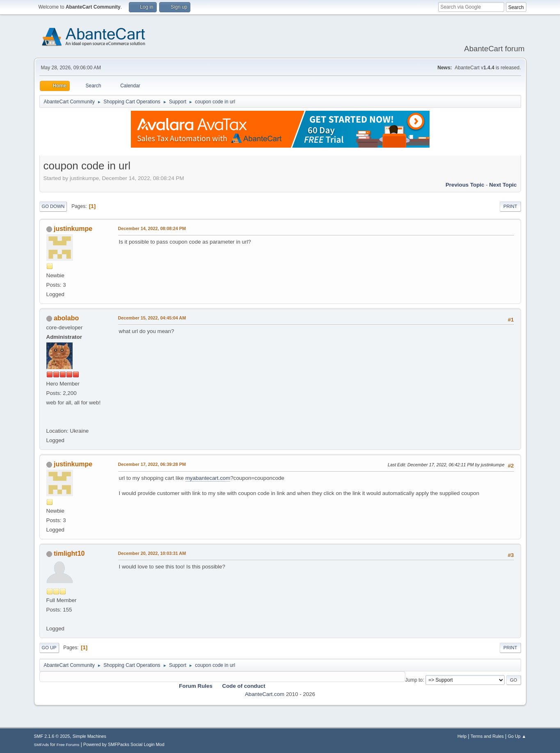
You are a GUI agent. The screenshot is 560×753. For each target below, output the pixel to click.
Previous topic (465, 185)
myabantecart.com (208, 478)
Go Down (53, 206)
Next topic (503, 185)
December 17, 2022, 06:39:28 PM (152, 464)
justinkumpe (73, 229)
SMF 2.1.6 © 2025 (52, 736)
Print (510, 206)
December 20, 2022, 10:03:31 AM (152, 553)
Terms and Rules (487, 736)
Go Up (49, 648)
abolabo (66, 318)
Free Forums (68, 745)
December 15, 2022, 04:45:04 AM (152, 318)
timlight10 (69, 553)
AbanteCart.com (265, 694)
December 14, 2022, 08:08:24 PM (152, 228)
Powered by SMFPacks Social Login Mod (124, 744)
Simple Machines (89, 736)
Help (462, 736)
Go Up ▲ (517, 736)
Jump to (414, 680)
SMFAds (42, 745)
